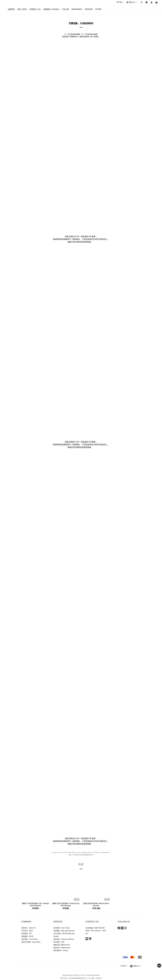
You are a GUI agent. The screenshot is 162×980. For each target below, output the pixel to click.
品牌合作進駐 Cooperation (31, 942)
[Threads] (125, 929)
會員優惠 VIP (26, 934)
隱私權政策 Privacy (61, 951)
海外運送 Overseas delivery (64, 939)
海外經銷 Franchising (29, 939)
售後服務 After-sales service (64, 931)
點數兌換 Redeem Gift (62, 945)
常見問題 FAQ (59, 942)
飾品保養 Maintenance (62, 948)
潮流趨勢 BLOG (27, 936)
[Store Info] (90, 940)
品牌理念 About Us (28, 928)
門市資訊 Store (27, 931)
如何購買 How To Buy (61, 928)
